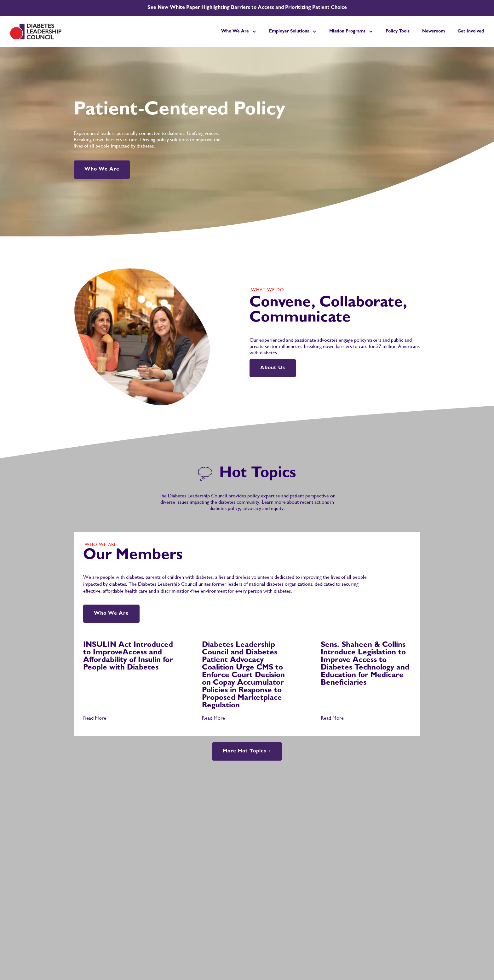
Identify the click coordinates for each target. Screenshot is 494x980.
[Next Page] (247, 751)
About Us (273, 368)
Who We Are (102, 170)
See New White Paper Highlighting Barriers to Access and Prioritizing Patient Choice (247, 8)
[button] (239, 32)
